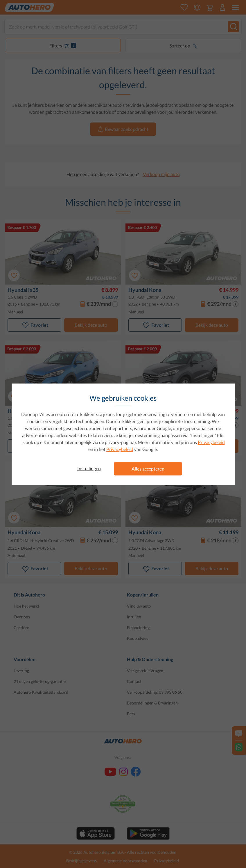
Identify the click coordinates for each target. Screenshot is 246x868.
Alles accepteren (148, 469)
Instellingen (89, 468)
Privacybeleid (211, 442)
